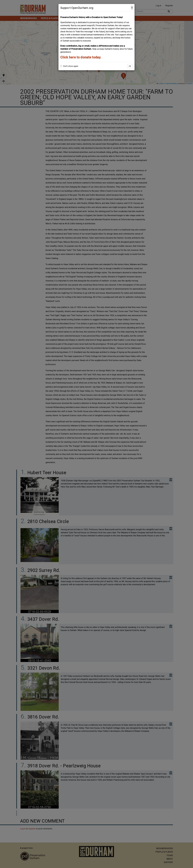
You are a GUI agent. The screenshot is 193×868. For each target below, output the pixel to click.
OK (130, 66)
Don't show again (69, 66)
